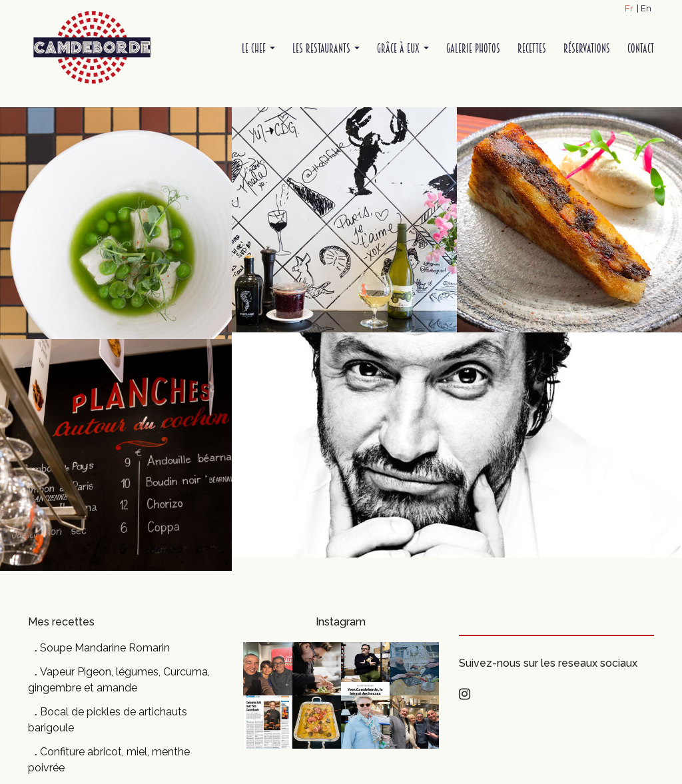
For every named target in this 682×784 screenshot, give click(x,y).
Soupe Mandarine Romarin (105, 648)
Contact (641, 48)
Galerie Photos (473, 48)
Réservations (587, 48)
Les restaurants (326, 48)
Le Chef (258, 48)
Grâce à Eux (403, 48)
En (646, 8)
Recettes (532, 48)
